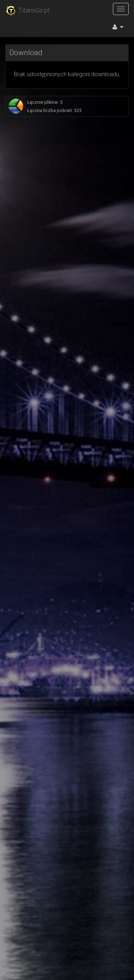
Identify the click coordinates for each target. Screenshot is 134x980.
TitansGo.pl (27, 10)
